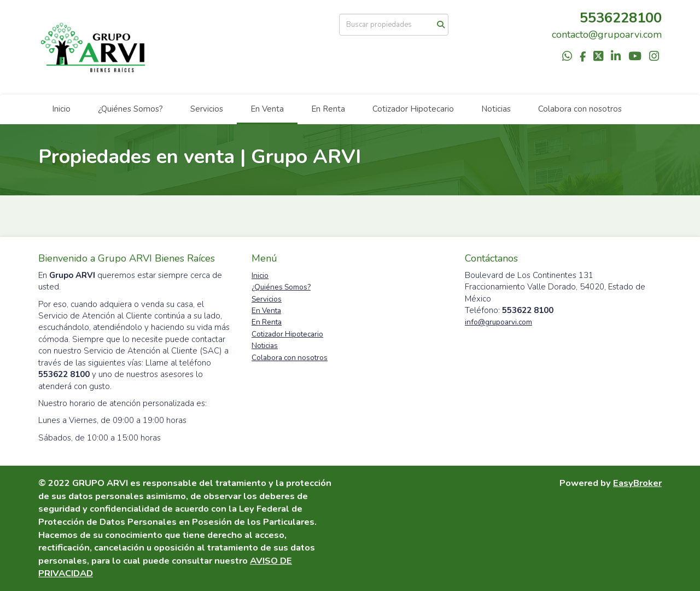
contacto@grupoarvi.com (607, 34)
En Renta (328, 109)
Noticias (496, 109)
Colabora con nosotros (580, 109)
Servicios (207, 109)
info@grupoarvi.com (498, 322)
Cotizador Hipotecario (413, 109)
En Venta (267, 109)
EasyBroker (637, 483)
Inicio (61, 109)
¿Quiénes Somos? (130, 109)
